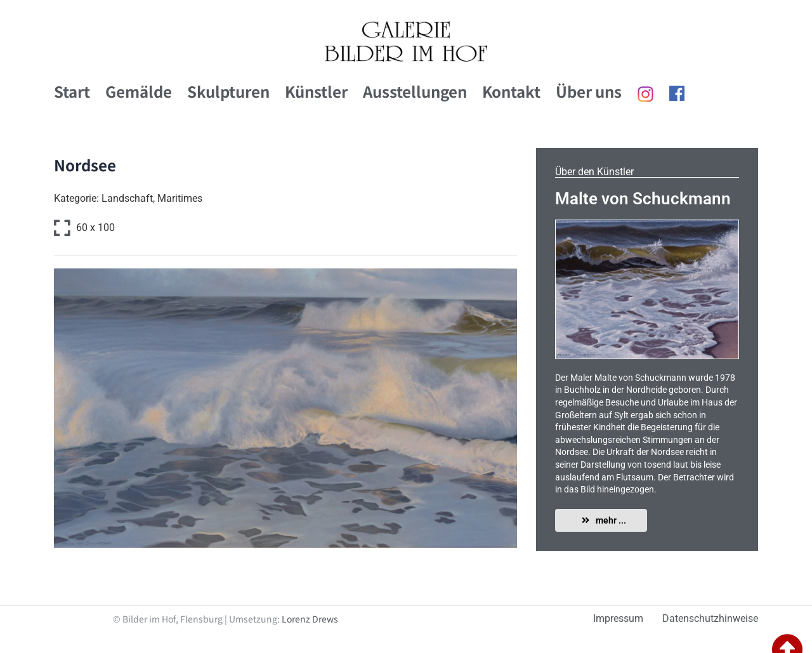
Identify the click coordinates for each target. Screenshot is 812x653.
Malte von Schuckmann (643, 199)
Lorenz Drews (310, 619)
